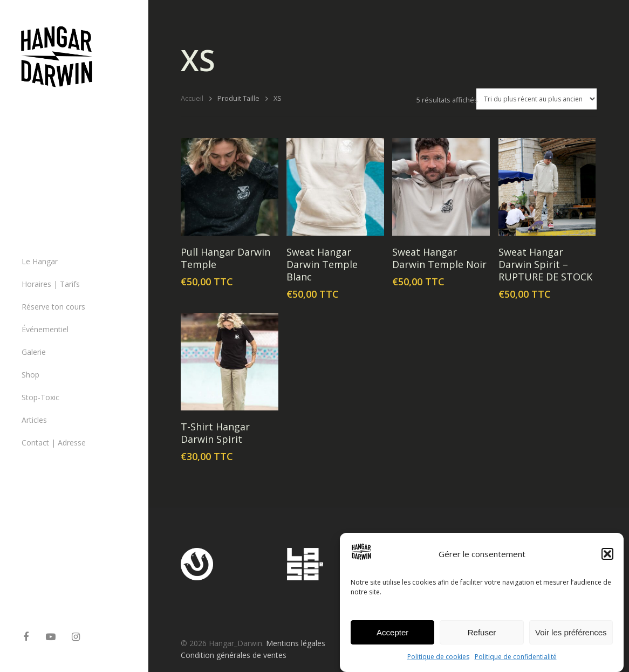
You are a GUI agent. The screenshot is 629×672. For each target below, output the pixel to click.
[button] (607, 559)
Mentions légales (296, 643)
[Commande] (536, 99)
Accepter (392, 638)
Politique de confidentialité (516, 662)
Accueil (192, 98)
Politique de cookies (438, 662)
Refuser (482, 638)
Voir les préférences (571, 638)
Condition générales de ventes (234, 655)
